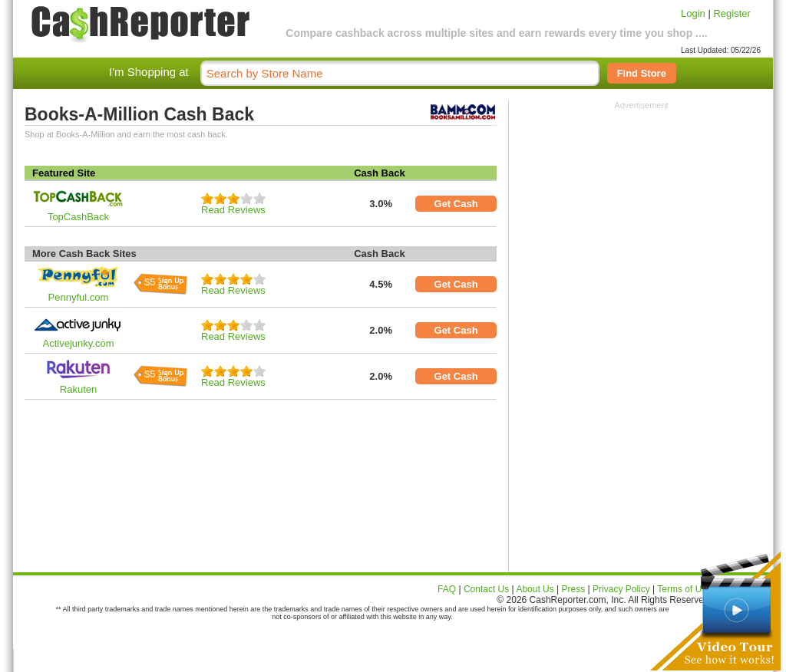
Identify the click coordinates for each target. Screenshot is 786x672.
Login (693, 13)
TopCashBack (78, 217)
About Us (535, 589)
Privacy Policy (621, 589)
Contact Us (486, 589)
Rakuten (78, 389)
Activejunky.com (79, 343)
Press (574, 589)
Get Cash (456, 204)
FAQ (447, 589)
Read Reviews (233, 210)
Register (732, 13)
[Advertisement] (642, 206)
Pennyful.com (79, 297)
